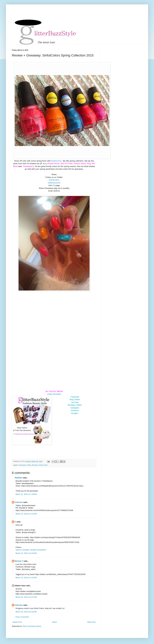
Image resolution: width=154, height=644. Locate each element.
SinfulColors (57, 161)
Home (54, 622)
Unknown (19, 502)
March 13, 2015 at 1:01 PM (26, 578)
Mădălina (19, 478)
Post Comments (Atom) (32, 626)
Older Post (91, 622)
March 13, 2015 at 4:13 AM (26, 514)
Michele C (19, 561)
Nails (29, 465)
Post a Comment (22, 617)
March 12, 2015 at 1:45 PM (26, 494)
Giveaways (23, 465)
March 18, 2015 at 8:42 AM (26, 612)
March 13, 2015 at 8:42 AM (26, 553)
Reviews (35, 465)
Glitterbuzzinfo (54, 183)
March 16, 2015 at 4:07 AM (26, 597)
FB (54, 185)
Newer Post (17, 622)
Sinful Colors (43, 465)
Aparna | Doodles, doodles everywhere (31, 550)
